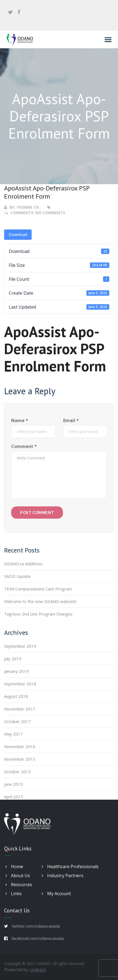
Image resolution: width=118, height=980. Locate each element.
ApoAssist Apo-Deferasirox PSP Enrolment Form (47, 192)
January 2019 (16, 671)
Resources (19, 885)
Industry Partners (63, 876)
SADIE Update (17, 576)
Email (71, 420)
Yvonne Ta (28, 207)
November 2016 (20, 746)
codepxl (38, 970)
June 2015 (13, 784)
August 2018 (16, 696)
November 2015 (20, 759)
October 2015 (17, 772)
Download (18, 234)
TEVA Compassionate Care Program (38, 589)
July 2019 (13, 659)
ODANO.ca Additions (23, 564)
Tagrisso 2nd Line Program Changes (38, 614)
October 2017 (17, 721)
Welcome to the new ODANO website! (40, 601)
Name (20, 420)
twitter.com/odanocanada (36, 926)
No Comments (50, 213)
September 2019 (20, 646)
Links (14, 894)
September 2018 (20, 684)
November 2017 (20, 709)
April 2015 (14, 797)
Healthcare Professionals (70, 867)
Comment (24, 446)
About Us (18, 876)
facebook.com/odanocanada (38, 938)
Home (14, 867)
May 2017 (13, 734)
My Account (56, 894)
